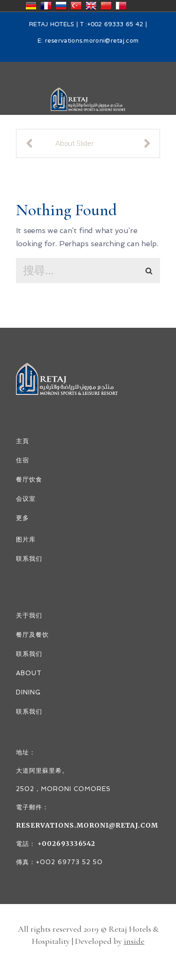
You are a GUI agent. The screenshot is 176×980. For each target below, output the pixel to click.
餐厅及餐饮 (32, 635)
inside (134, 941)
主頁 (23, 441)
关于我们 (29, 615)
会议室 (26, 499)
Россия (61, 6)
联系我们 (29, 559)
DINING (28, 692)
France (46, 6)
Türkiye (76, 6)
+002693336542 (65, 844)
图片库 (26, 539)
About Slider (74, 143)
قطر (121, 6)
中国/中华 (106, 6)
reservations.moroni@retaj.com (92, 41)
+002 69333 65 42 (115, 25)
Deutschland (31, 6)
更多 (23, 518)
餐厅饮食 (29, 479)
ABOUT (29, 673)
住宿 (23, 460)
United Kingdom (91, 6)
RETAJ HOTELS (52, 25)
